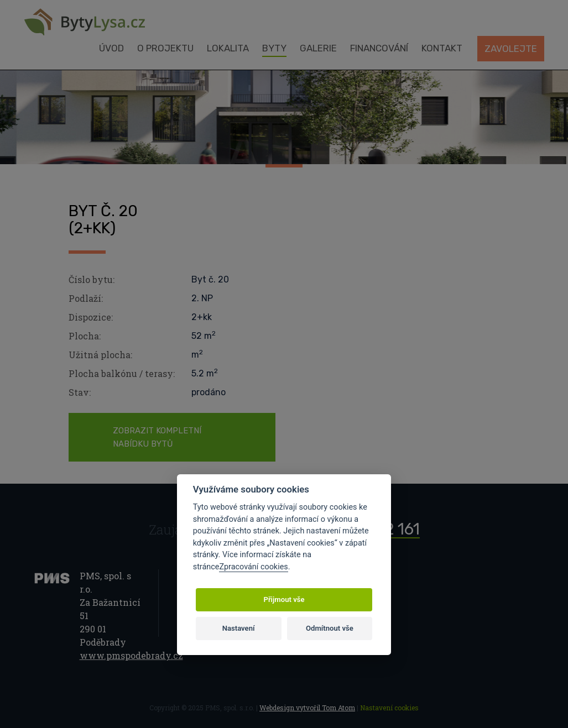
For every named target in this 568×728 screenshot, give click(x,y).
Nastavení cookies (389, 708)
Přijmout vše (284, 599)
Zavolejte (511, 49)
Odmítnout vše (330, 628)
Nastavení (239, 628)
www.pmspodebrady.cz (131, 655)
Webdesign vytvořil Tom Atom (307, 708)
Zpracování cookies (253, 567)
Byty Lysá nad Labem (85, 22)
